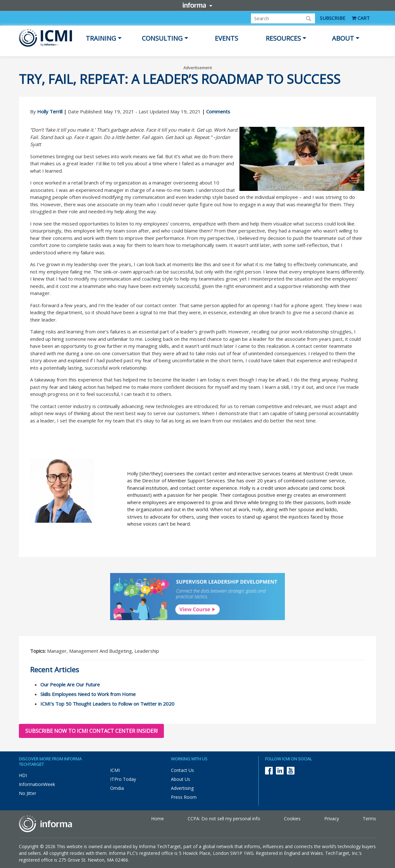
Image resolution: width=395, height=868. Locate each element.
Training (101, 38)
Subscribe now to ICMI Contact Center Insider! (91, 731)
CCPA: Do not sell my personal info (224, 819)
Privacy (332, 819)
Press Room (184, 797)
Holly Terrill (50, 111)
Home (157, 819)
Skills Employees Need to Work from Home (88, 694)
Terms (369, 819)
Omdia (117, 788)
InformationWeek (37, 784)
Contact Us (182, 770)
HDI (23, 775)
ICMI (115, 770)
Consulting (162, 38)
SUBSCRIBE (333, 18)
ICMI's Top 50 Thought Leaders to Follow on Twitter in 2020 (107, 704)
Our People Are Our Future (70, 684)
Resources (283, 38)
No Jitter (28, 793)
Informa (197, 5)
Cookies (292, 819)
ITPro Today (123, 779)
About (343, 38)
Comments (218, 111)
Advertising (182, 788)
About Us (181, 779)
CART (361, 18)
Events (226, 38)
